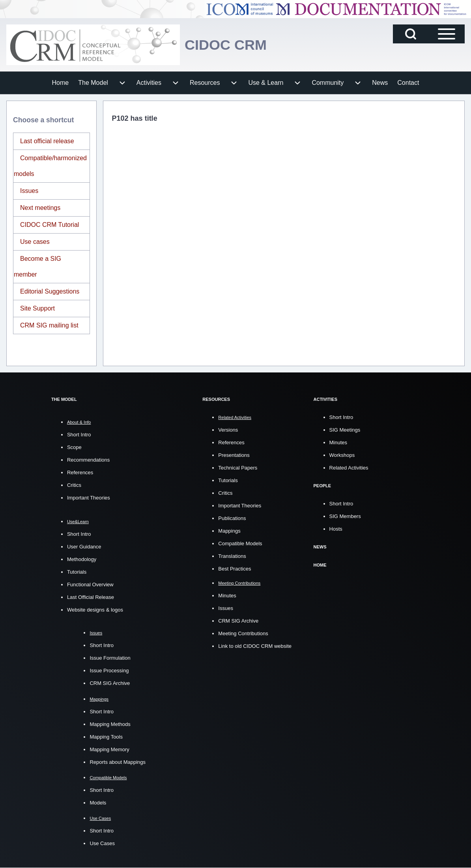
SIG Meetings (345, 429)
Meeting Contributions (243, 633)
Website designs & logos (95, 610)
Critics (74, 485)
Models (98, 803)
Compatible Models (240, 543)
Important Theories (89, 498)
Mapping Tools (106, 737)
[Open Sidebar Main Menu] (447, 34)
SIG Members (345, 515)
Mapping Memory (109, 749)
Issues (29, 191)
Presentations (234, 455)
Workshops (342, 455)
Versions (228, 429)
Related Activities (349, 467)
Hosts (336, 528)
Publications (232, 518)
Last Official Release (91, 597)
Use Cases (102, 843)
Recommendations (88, 460)
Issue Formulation (110, 658)
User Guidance (84, 547)
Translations (232, 556)
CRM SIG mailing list (49, 325)
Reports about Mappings (118, 762)
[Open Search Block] (411, 34)
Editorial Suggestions (50, 291)
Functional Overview (90, 585)
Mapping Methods (110, 724)
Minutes (227, 595)
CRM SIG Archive (110, 683)
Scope (74, 447)
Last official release (47, 141)
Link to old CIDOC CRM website (255, 646)
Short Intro (79, 435)
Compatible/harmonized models (50, 166)
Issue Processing (109, 671)
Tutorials (77, 572)
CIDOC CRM (226, 45)
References (80, 472)
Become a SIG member (37, 267)
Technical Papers (238, 467)
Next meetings (40, 208)
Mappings (229, 530)
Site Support (37, 308)
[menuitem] (61, 83)
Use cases (35, 242)
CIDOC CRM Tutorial (50, 225)
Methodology (82, 559)
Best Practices (235, 568)
